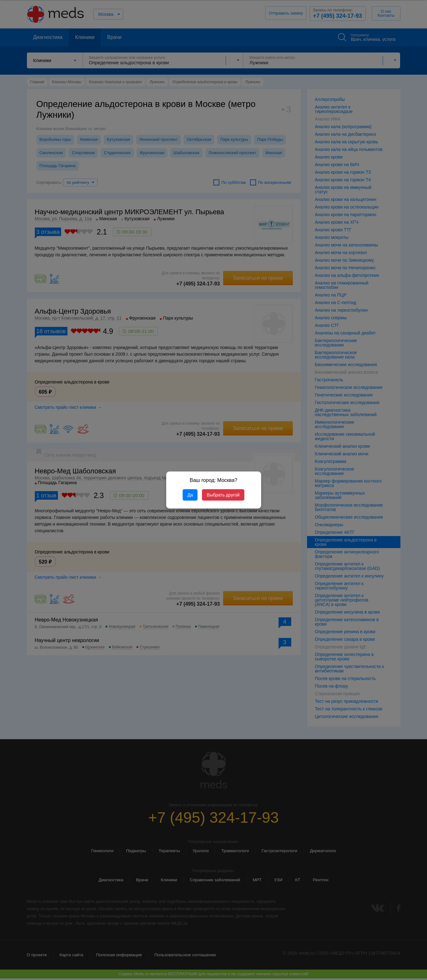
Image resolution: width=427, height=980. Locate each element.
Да (190, 495)
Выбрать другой (223, 495)
